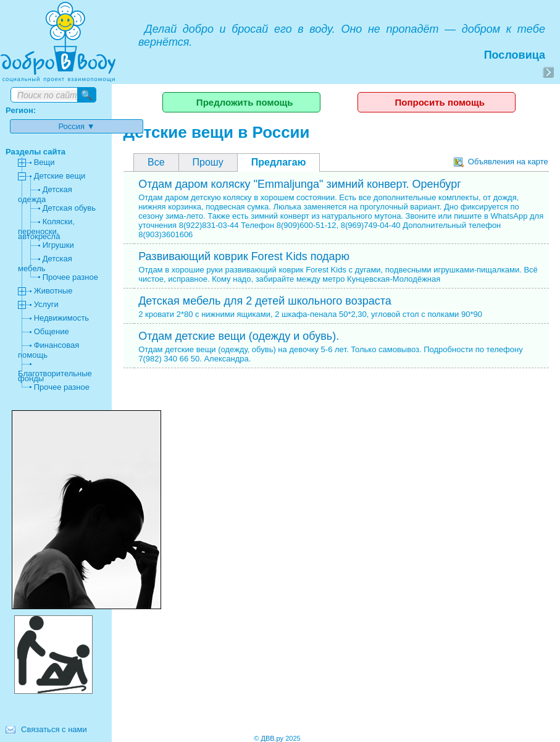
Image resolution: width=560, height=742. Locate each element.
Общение (52, 331)
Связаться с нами (54, 729)
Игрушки (58, 245)
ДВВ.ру (272, 738)
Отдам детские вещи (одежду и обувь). (239, 336)
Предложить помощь (245, 102)
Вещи (44, 162)
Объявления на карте (501, 162)
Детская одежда (45, 194)
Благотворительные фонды (55, 376)
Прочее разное (70, 277)
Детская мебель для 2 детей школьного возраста (265, 301)
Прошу (208, 162)
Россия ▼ (77, 126)
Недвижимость (61, 318)
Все (156, 162)
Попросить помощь (439, 102)
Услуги (46, 304)
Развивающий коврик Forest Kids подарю (244, 256)
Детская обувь (69, 208)
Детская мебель (45, 263)
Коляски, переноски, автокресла (46, 229)
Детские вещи (60, 176)
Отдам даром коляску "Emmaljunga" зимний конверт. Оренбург (300, 184)
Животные (53, 291)
